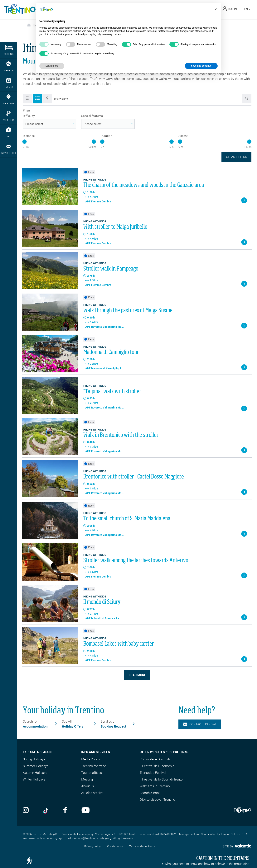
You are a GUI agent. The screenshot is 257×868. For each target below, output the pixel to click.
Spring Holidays (34, 759)
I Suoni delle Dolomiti (155, 759)
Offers (9, 67)
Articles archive (92, 793)
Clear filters (236, 157)
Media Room (90, 759)
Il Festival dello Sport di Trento (161, 779)
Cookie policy (115, 846)
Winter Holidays (34, 779)
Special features (92, 116)
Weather (9, 116)
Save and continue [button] (201, 66)
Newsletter (9, 149)
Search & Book (150, 793)
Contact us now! (200, 724)
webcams (9, 100)
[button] (216, 9)
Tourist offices (92, 773)
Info (9, 133)
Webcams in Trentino (155, 786)
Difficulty (29, 116)
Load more (137, 675)
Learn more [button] (52, 66)
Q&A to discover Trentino (157, 800)
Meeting (87, 779)
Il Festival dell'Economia (157, 766)
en (247, 9)
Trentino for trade (94, 766)
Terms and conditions (142, 846)
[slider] (24, 142)
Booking (9, 50)
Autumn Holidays (35, 773)
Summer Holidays (36, 766)
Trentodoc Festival (153, 773)
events (9, 83)
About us (88, 786)
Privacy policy (92, 846)
